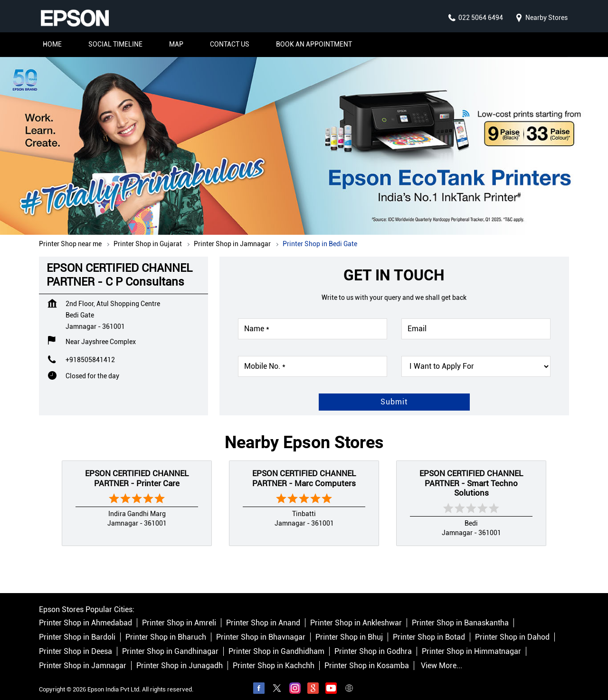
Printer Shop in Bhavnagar (261, 628)
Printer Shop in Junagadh (180, 657)
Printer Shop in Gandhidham (276, 642)
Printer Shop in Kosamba (367, 657)
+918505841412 (90, 350)
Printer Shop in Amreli (179, 614)
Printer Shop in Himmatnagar (471, 642)
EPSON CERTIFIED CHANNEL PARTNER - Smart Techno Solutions (471, 474)
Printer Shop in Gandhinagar (170, 642)
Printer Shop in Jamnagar (83, 657)
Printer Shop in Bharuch (166, 628)
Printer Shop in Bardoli (77, 628)
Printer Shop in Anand (263, 614)
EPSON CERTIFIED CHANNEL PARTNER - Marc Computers (304, 469)
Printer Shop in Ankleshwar (356, 614)
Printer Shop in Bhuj (349, 628)
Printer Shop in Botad (429, 628)
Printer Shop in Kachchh (274, 657)
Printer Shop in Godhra (373, 642)
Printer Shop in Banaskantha (460, 614)
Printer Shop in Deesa (76, 642)
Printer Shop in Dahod (512, 628)
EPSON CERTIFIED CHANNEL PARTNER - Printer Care (137, 469)
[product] (476, 357)
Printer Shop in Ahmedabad (85, 614)
